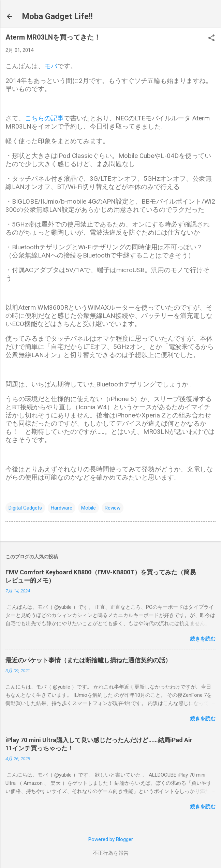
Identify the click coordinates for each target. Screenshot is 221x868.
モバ (51, 66)
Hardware (62, 508)
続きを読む (203, 639)
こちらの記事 (44, 118)
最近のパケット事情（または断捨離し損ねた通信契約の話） (88, 660)
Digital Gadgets (25, 508)
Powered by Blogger (111, 839)
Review (113, 508)
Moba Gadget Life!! (57, 16)
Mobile (89, 508)
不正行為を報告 (111, 853)
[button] (211, 39)
